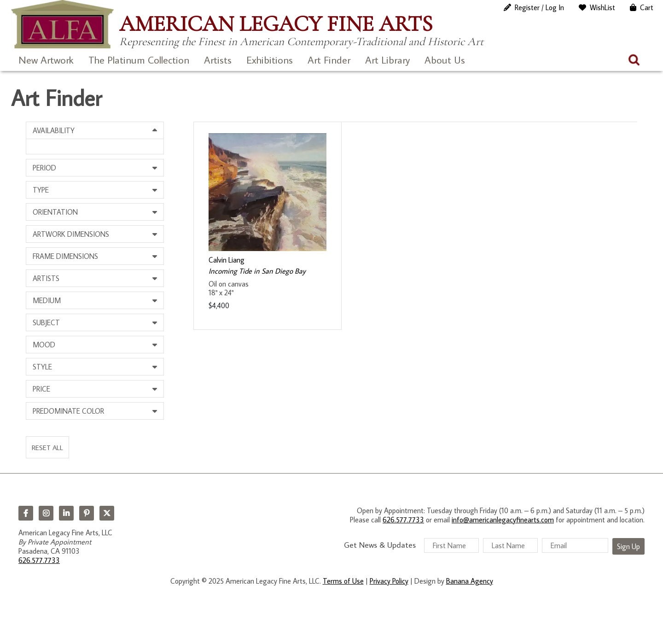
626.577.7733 (39, 560)
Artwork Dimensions (71, 234)
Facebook (26, 513)
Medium (47, 300)
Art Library (387, 60)
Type (41, 190)
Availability (54, 130)
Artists (218, 60)
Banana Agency (470, 581)
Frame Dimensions (65, 256)
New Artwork (46, 60)
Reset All (47, 447)
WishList (602, 7)
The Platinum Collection (139, 60)
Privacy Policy (389, 581)
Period (44, 168)
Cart (647, 7)
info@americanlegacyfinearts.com (503, 520)
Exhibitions (270, 60)
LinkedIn (66, 513)
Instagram (46, 513)
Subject (46, 322)
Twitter (107, 513)
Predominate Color (68, 411)
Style (42, 367)
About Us (445, 60)
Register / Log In (539, 7)
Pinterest (87, 513)
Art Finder (329, 60)
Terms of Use (343, 581)
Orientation (55, 212)
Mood (44, 345)
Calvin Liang (227, 260)
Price (41, 389)
